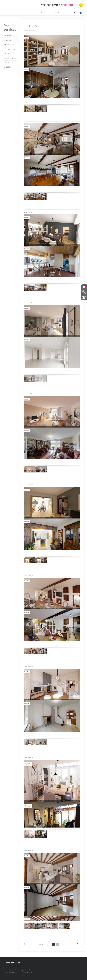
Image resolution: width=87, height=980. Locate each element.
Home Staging (9, 45)
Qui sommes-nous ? (48, 13)
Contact (76, 13)
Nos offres (59, 13)
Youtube (7, 63)
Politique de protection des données (26, 970)
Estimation (8, 36)
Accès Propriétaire (28, 972)
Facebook (7, 67)
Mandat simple (9, 54)
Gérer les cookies (10, 972)
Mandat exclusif (10, 58)
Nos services (69, 13)
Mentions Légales (8, 970)
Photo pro (8, 40)
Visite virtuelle (9, 49)
